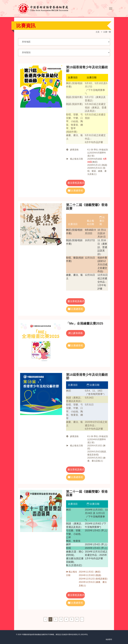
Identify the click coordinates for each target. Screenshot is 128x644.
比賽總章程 (75, 191)
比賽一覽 (107, 32)
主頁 (97, 32)
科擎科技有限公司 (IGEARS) (77, 635)
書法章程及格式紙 (76, 183)
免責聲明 (109, 639)
